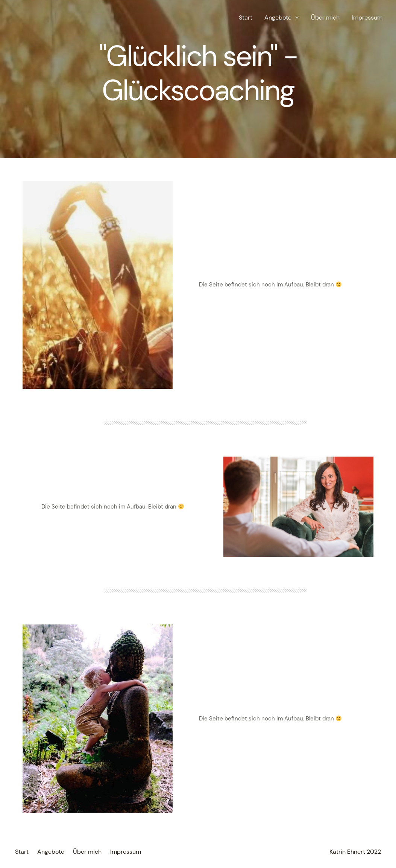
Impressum (367, 18)
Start (246, 18)
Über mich (325, 18)
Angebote (282, 18)
